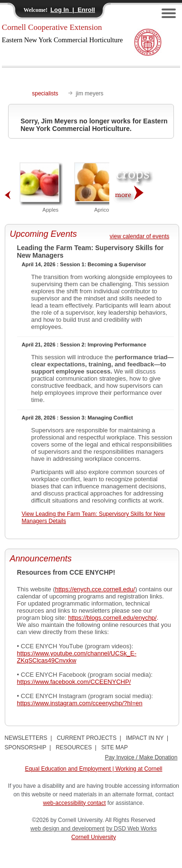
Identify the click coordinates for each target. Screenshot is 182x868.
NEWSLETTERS (26, 738)
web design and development (67, 829)
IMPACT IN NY (145, 738)
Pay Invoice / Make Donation (141, 757)
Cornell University (94, 837)
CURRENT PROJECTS (86, 738)
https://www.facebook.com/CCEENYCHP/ (74, 682)
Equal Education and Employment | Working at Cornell (93, 769)
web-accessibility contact (75, 803)
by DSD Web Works (132, 829)
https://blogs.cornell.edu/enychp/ (112, 618)
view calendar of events (139, 236)
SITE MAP (115, 747)
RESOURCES (74, 747)
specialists (45, 93)
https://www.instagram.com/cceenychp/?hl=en (80, 703)
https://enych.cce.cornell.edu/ (95, 589)
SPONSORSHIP (26, 747)
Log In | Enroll (73, 10)
